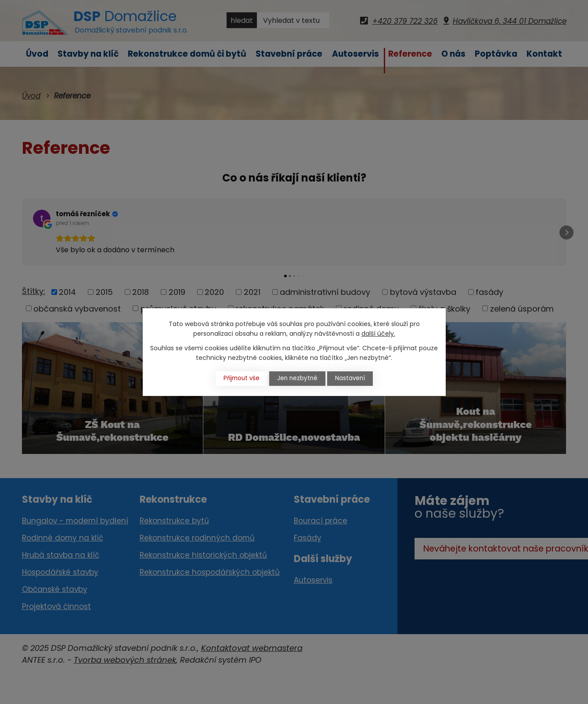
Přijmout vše (238, 378)
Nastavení (354, 378)
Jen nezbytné (298, 378)
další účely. (378, 334)
